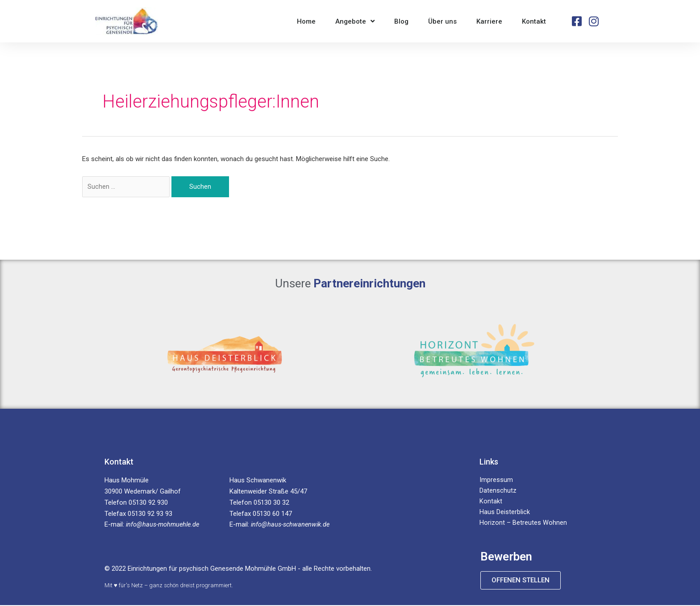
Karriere (489, 21)
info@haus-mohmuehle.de (164, 525)
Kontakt (534, 21)
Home (306, 21)
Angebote (355, 21)
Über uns (442, 21)
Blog (401, 21)
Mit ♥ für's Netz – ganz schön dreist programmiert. (169, 586)
